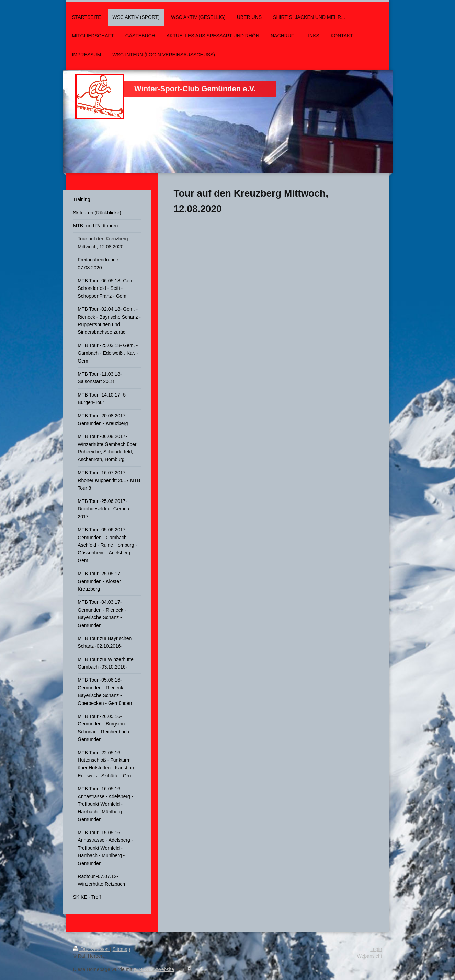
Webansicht (370, 956)
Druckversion (92, 949)
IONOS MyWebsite (154, 969)
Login (376, 949)
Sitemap (121, 949)
